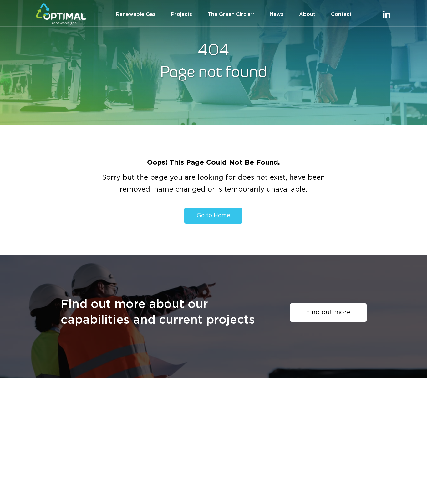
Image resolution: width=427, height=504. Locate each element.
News (277, 14)
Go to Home (213, 216)
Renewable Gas (136, 14)
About (307, 14)
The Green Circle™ (231, 14)
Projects (182, 14)
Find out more (328, 312)
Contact (341, 14)
